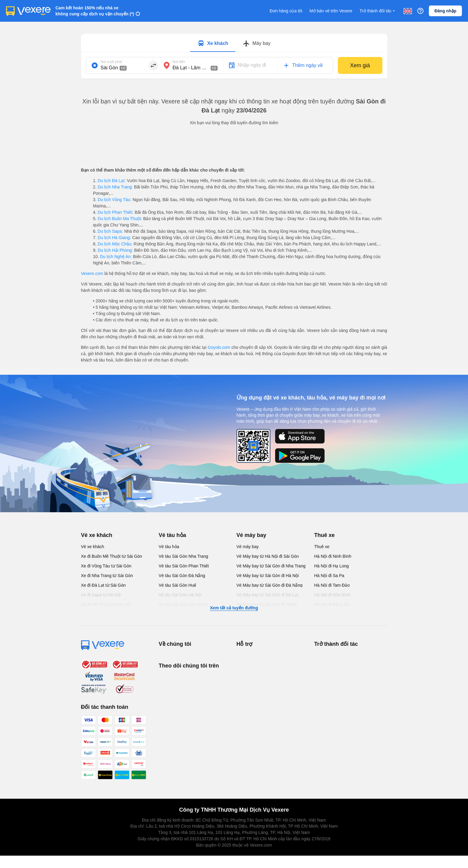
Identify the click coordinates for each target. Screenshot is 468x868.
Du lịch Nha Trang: (115, 187)
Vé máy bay (251, 535)
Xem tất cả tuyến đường (234, 608)
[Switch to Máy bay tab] (256, 43)
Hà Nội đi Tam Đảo (332, 585)
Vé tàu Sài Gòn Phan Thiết (184, 566)
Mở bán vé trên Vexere (331, 11)
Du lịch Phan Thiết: (116, 212)
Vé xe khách (97, 535)
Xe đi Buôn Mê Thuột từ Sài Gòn (112, 556)
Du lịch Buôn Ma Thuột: (120, 219)
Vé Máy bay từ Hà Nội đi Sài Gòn (268, 556)
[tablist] (234, 43)
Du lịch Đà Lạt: (112, 181)
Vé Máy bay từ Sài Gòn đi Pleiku (267, 604)
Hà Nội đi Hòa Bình (332, 595)
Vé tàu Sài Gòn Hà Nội (180, 595)
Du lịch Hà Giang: (114, 238)
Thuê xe (325, 535)
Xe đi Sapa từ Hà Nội (101, 595)
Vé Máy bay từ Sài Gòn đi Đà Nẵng (270, 585)
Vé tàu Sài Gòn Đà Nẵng (182, 576)
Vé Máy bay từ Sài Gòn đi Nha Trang (271, 566)
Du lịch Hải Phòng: (115, 250)
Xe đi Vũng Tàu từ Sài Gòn (106, 566)
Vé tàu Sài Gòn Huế (178, 585)
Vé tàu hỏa (173, 535)
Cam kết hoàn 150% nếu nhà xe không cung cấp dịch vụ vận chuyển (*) (95, 11)
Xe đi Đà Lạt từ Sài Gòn (104, 585)
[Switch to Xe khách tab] (213, 43)
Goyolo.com (219, 347)
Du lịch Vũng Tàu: (115, 200)
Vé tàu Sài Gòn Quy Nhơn (183, 604)
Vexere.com (92, 273)
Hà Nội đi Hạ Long (332, 566)
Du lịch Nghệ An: (116, 257)
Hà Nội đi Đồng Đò (332, 604)
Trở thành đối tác (378, 11)
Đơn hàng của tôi (286, 11)
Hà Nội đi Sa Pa (329, 576)
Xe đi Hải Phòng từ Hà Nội (106, 604)
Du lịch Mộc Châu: (115, 244)
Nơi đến (179, 62)
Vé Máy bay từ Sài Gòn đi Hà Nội (268, 576)
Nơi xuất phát (111, 62)
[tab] (213, 43)
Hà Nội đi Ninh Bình (333, 556)
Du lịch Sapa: (110, 231)
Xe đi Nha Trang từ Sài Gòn (107, 576)
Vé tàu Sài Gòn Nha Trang (184, 556)
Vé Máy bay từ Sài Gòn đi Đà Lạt (267, 595)
